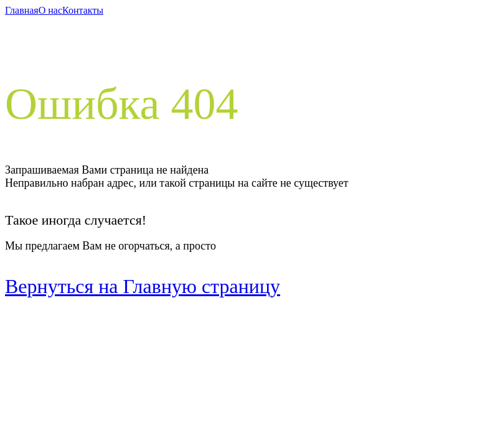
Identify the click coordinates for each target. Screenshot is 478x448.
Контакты (83, 10)
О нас (50, 10)
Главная (22, 10)
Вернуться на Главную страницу (143, 286)
